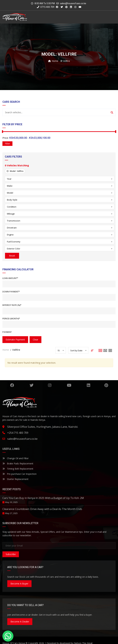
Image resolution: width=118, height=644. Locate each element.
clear (35, 340)
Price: (5, 138)
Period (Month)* (11, 319)
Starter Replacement (15, 479)
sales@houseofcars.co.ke (73, 3)
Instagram (50, 385)
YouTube (69, 385)
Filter (7, 144)
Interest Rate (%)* (12, 305)
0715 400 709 (46, 7)
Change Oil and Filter (16, 458)
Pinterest (106, 385)
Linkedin (88, 385)
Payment (7, 332)
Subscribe (11, 554)
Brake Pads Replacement (18, 463)
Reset (12, 256)
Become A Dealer (20, 622)
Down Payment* (11, 292)
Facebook (12, 385)
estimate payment (15, 340)
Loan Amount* (10, 278)
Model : (15, 171)
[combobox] (60, 179)
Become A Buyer (19, 584)
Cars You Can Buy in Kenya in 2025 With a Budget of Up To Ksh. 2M (43, 498)
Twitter (32, 385)
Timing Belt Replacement (18, 469)
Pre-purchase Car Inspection (19, 474)
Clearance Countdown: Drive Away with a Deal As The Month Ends (42, 509)
